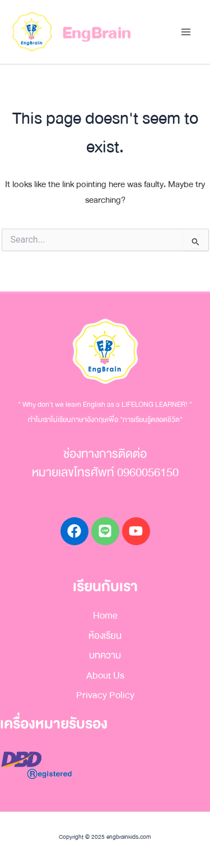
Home (105, 616)
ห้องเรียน (105, 636)
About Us (105, 676)
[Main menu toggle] (186, 32)
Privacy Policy (105, 695)
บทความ (105, 655)
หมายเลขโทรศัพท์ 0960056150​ (105, 473)
